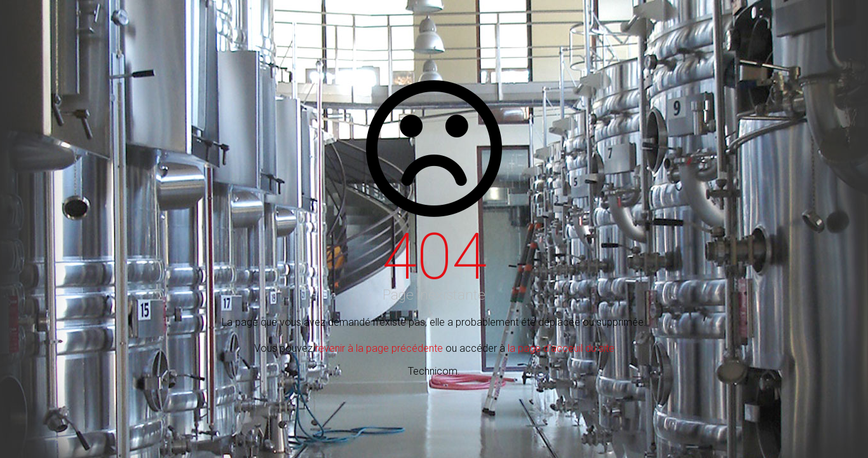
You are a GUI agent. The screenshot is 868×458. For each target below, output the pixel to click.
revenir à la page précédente (379, 348)
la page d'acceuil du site (561, 348)
